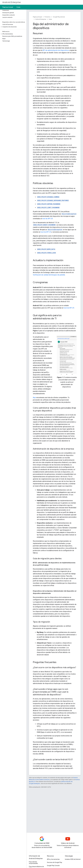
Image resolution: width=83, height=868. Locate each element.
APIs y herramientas (53, 859)
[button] (13, 27)
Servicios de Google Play (55, 862)
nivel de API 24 (46, 232)
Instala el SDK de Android (73, 859)
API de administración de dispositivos (56, 50)
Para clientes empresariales (33, 863)
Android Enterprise (12, 2)
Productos (47, 17)
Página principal (8, 7)
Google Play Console (53, 866)
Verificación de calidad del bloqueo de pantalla (49, 275)
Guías (18, 7)
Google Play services (59, 17)
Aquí (34, 398)
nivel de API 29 (47, 219)
